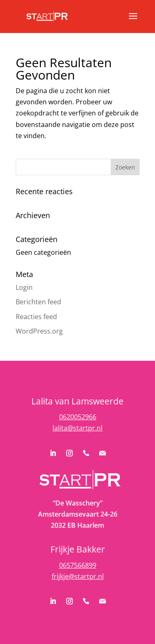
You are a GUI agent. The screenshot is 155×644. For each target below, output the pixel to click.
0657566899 (78, 565)
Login (24, 287)
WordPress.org (39, 331)
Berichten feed (38, 302)
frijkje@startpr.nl (78, 576)
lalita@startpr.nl (77, 428)
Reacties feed (36, 317)
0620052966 (78, 417)
